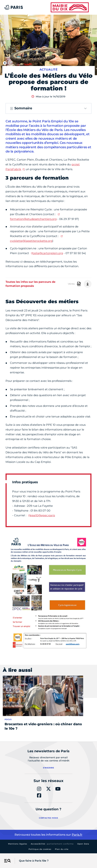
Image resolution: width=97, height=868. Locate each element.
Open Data (83, 844)
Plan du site (62, 849)
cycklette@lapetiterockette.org (31, 241)
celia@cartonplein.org (48, 253)
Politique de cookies (40, 849)
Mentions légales (18, 844)
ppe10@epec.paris (43, 515)
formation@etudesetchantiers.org (33, 219)
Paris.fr (77, 835)
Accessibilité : (52, 844)
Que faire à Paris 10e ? (34, 861)
